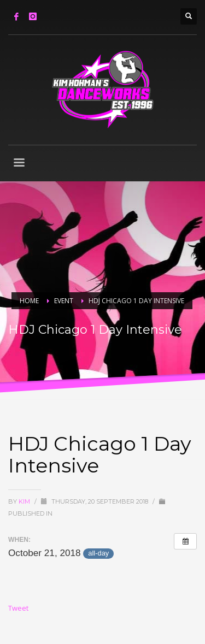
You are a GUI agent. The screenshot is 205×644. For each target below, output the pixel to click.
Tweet (18, 608)
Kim (25, 501)
